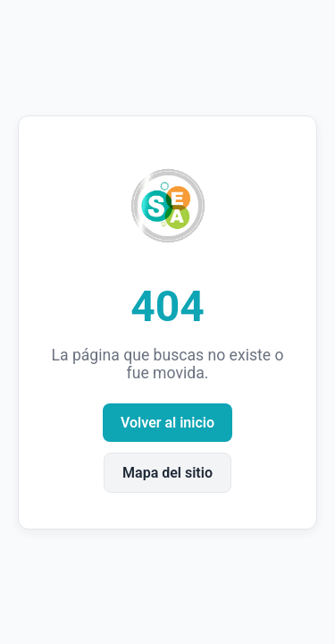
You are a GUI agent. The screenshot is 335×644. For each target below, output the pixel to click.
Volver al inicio (167, 423)
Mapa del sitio (167, 473)
